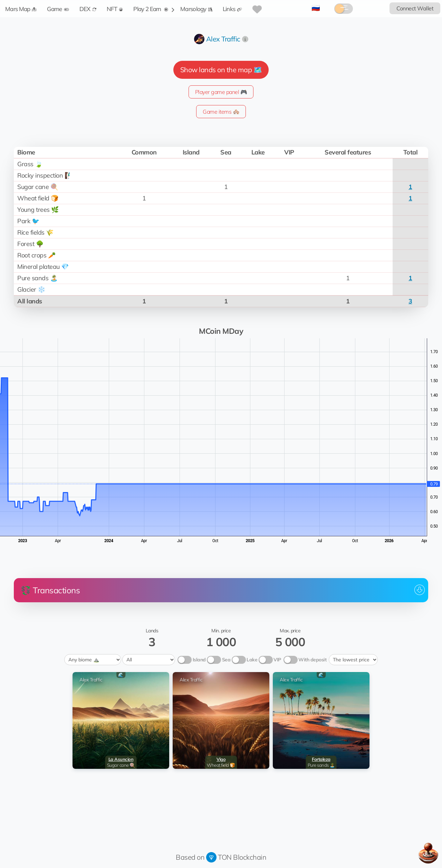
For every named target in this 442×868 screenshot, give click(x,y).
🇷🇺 (316, 8)
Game (58, 9)
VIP (277, 660)
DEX (88, 9)
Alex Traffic (223, 39)
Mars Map (21, 9)
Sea (226, 660)
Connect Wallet (415, 8)
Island (199, 660)
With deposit (312, 660)
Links (233, 9)
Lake (252, 660)
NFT (115, 9)
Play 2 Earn (151, 9)
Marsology (196, 9)
